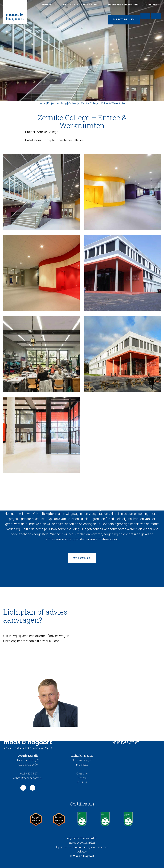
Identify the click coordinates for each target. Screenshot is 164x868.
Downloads (48, 5)
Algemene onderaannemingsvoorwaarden (82, 847)
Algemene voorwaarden (82, 838)
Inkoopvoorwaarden (82, 843)
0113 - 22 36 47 (28, 774)
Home (42, 104)
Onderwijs (74, 104)
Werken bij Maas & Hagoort (82, 5)
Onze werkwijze (82, 760)
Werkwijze (82, 558)
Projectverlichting (57, 104)
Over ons (82, 774)
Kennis (82, 778)
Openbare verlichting (124, 5)
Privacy (82, 852)
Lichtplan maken (82, 756)
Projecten (82, 765)
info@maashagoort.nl (28, 778)
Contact (152, 5)
